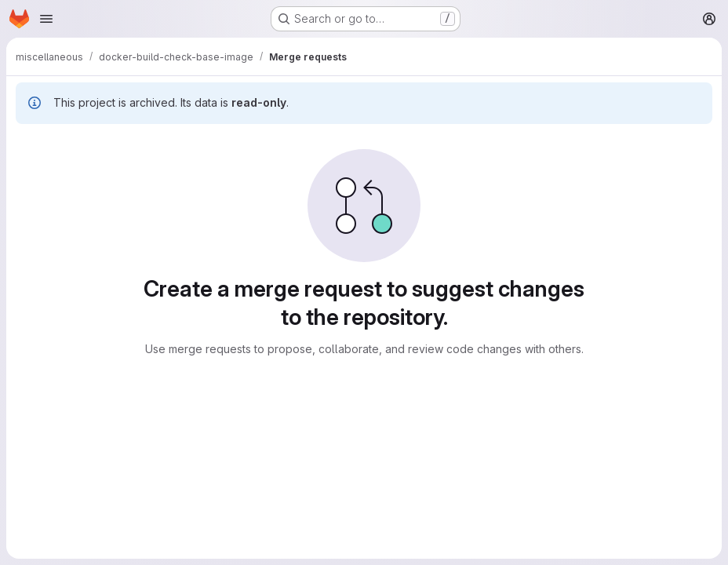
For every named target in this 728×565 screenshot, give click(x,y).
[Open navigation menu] (46, 19)
